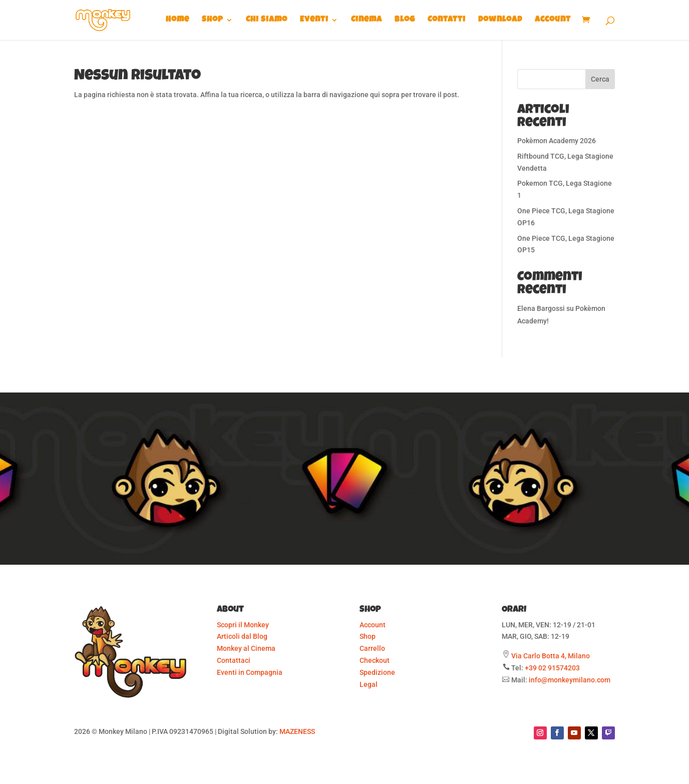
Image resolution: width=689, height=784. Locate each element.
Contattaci (234, 660)
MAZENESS (297, 731)
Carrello (372, 648)
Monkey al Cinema (246, 648)
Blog (405, 20)
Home (178, 20)
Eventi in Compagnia (250, 672)
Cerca (600, 79)
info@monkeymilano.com (570, 680)
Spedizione (377, 672)
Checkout (375, 660)
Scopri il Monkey (243, 625)
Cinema (367, 20)
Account (553, 20)
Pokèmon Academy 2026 (557, 141)
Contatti (447, 20)
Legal (369, 684)
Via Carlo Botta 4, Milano (551, 656)
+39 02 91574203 (552, 668)
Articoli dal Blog (242, 636)
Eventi (314, 20)
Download (500, 20)
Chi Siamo (267, 20)
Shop (213, 20)
